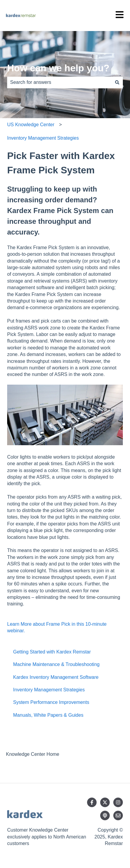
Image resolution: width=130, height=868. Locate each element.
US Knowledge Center (31, 125)
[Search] (117, 82)
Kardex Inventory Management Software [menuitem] (56, 677)
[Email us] (118, 815)
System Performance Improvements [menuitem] (51, 702)
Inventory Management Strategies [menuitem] (49, 690)
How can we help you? (58, 68)
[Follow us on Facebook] (92, 802)
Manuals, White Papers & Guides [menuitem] (48, 715)
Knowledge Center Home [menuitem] (33, 754)
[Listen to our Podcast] (105, 815)
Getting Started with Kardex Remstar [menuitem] (52, 652)
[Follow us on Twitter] (105, 802)
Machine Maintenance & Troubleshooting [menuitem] (56, 664)
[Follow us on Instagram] (118, 802)
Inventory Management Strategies (43, 138)
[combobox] (59, 82)
